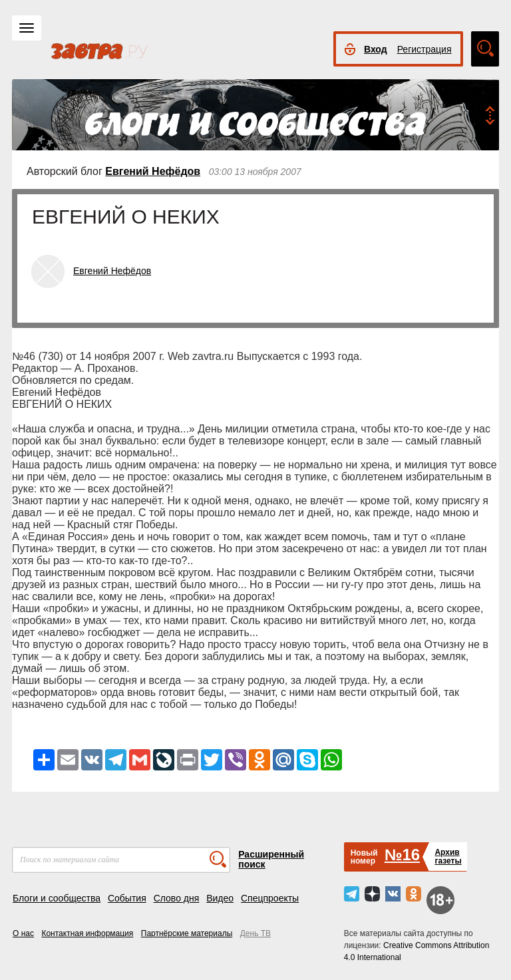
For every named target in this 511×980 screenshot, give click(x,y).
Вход (376, 49)
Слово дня (177, 898)
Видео (220, 898)
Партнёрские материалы (187, 933)
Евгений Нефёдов (153, 171)
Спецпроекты (270, 898)
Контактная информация (87, 933)
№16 (402, 855)
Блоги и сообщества (57, 898)
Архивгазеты (448, 857)
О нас (23, 933)
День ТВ (255, 933)
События (127, 898)
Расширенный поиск (271, 859)
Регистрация (425, 49)
